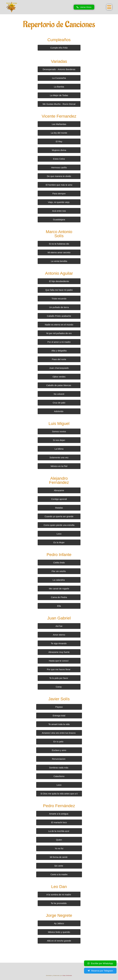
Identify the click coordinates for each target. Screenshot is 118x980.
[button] (109, 7)
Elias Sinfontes (67, 976)
